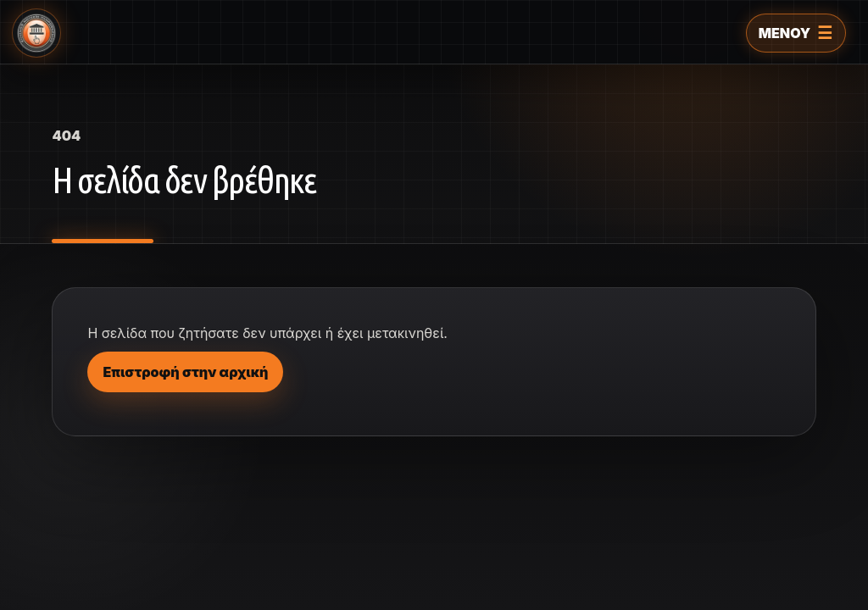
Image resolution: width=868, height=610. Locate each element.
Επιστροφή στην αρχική (185, 372)
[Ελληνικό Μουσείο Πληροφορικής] (36, 33)
